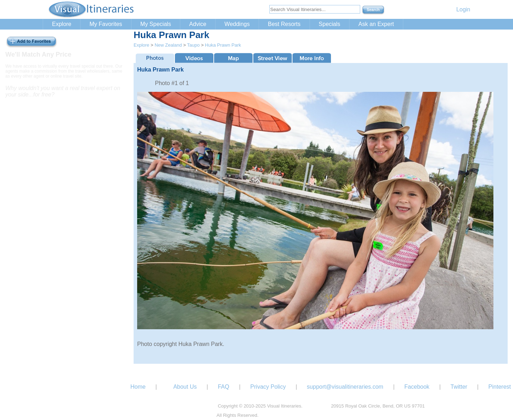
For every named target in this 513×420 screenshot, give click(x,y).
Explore (62, 24)
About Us (185, 387)
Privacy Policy (268, 387)
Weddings (237, 24)
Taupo (193, 45)
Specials (330, 24)
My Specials (156, 24)
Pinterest (500, 387)
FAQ (223, 387)
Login (463, 9)
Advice (198, 24)
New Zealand (168, 45)
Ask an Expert (376, 24)
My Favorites (106, 24)
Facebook (417, 387)
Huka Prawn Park (223, 45)
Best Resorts (284, 24)
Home (138, 387)
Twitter (459, 387)
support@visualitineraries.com (345, 387)
